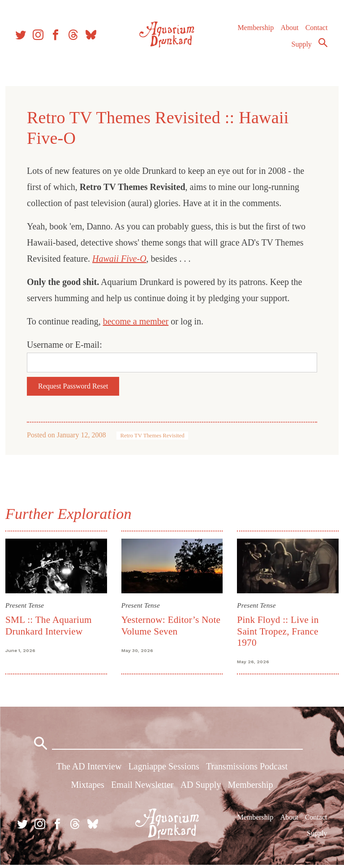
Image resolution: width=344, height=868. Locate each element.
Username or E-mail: (66, 345)
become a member (138, 321)
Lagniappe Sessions (164, 769)
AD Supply (201, 788)
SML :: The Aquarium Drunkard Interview (50, 625)
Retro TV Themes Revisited (154, 436)
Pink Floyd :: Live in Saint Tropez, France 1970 (277, 631)
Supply (301, 48)
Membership (255, 31)
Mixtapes (87, 788)
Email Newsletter (142, 788)
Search (322, 46)
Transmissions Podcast (247, 769)
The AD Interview (89, 769)
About (289, 31)
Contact (316, 31)
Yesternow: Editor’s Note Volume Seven (172, 625)
